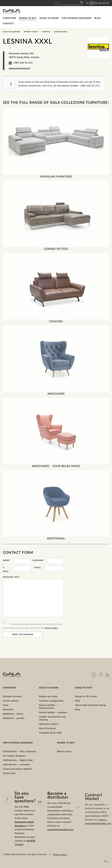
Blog (97, 18)
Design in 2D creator (86, 696)
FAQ (77, 701)
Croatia (46, 32)
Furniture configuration (51, 701)
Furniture (9, 18)
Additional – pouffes (14, 718)
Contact (8, 23)
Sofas (6, 705)
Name (7, 560)
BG (108, 3)
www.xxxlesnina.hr (19, 68)
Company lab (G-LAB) (50, 733)
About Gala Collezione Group (91, 705)
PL (88, 3)
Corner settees (11, 701)
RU (97, 3)
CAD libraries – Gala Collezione (20, 751)
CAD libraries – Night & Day (18, 760)
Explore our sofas (48, 696)
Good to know (49, 18)
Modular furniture (12, 696)
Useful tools (9, 773)
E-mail (6, 569)
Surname (38, 560)
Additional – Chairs (13, 714)
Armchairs (8, 709)
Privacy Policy (52, 628)
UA (100, 3)
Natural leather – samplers (53, 712)
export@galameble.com (60, 844)
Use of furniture (48, 728)
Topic (38, 568)
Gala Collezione (12, 32)
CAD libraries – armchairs (16, 764)
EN (92, 3)
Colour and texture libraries (17, 769)
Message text (11, 577)
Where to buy (28, 18)
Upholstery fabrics (49, 724)
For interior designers (77, 18)
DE (104, 3)
